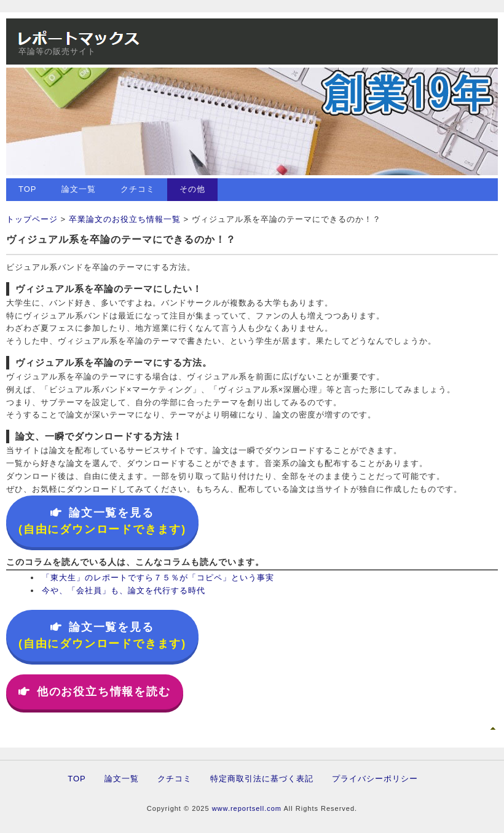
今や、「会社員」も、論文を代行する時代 (124, 590)
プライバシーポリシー (375, 779)
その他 (192, 189)
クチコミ (138, 189)
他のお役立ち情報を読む (95, 692)
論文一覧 (79, 189)
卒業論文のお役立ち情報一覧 (125, 219)
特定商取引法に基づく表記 (262, 779)
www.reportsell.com (247, 808)
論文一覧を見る (102, 521)
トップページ (32, 219)
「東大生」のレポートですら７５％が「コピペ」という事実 (158, 578)
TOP (28, 189)
